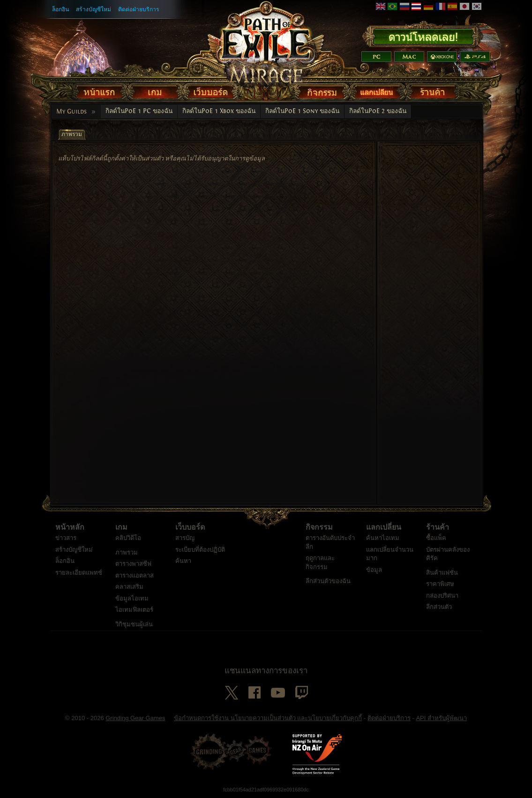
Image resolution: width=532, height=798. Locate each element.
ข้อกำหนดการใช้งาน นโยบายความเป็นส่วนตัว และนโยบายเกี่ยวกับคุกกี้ (268, 718)
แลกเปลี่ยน (384, 527)
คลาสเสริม (129, 587)
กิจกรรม (319, 527)
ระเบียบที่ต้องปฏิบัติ (200, 550)
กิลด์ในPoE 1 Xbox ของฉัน (219, 111)
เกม (121, 527)
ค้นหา (183, 561)
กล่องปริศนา (442, 596)
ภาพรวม (127, 552)
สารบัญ (185, 538)
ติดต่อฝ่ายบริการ (139, 9)
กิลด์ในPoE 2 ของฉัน (378, 111)
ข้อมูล (374, 570)
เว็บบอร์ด (190, 527)
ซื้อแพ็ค (436, 538)
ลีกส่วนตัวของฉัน (328, 581)
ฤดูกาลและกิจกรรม (320, 562)
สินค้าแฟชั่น (442, 573)
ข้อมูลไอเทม (132, 598)
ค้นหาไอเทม (383, 538)
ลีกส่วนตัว (439, 607)
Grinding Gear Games (135, 718)
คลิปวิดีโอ (128, 538)
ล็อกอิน (60, 9)
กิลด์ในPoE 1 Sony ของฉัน (302, 111)
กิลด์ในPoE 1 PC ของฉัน (139, 111)
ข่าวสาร (66, 538)
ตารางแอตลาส (135, 575)
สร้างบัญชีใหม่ (94, 9)
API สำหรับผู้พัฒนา (441, 718)
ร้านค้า (438, 527)
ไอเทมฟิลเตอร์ (134, 610)
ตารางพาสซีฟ (133, 564)
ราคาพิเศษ (440, 584)
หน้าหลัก (70, 527)
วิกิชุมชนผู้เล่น (134, 624)
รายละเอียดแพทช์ (79, 573)
